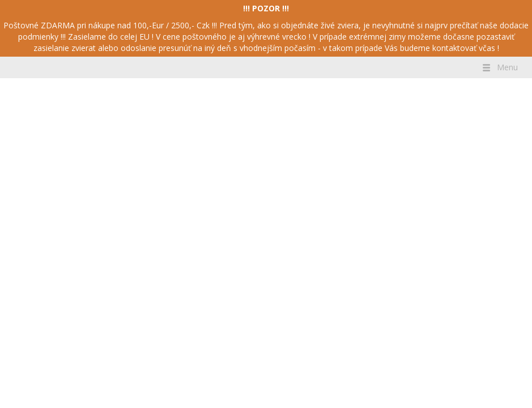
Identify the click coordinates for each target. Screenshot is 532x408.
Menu (499, 67)
